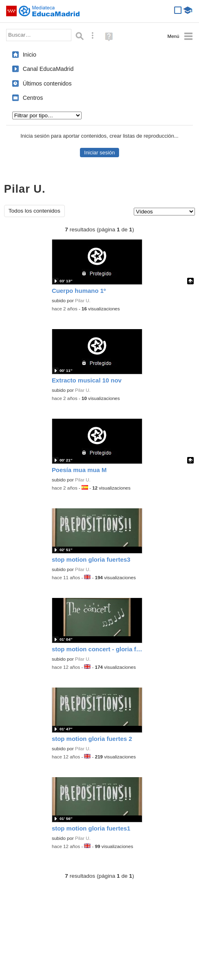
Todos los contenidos (34, 211)
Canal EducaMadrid (48, 69)
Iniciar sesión (99, 153)
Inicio (30, 55)
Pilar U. (83, 301)
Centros (33, 98)
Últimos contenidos (47, 83)
